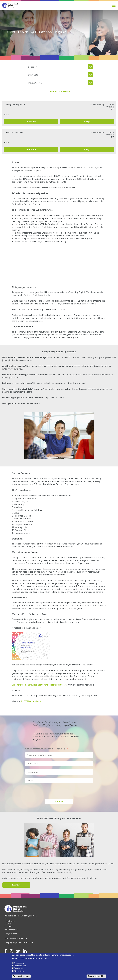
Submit (59, 802)
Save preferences (21, 976)
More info (45, 958)
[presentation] (44, 791)
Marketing (19, 971)
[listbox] (59, 67)
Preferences (20, 966)
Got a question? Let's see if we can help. (46, 749)
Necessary (19, 963)
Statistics (19, 968)
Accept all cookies (96, 976)
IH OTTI (16, 885)
